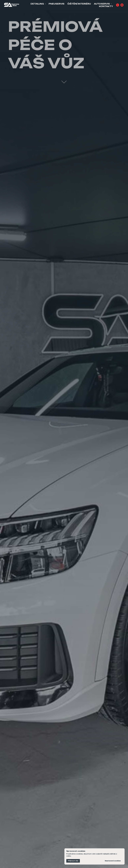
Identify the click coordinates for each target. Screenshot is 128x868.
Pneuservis (57, 4)
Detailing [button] (38, 4)
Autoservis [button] (102, 4)
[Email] (122, 5)
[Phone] (118, 5)
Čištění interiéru (79, 4)
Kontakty (106, 6)
